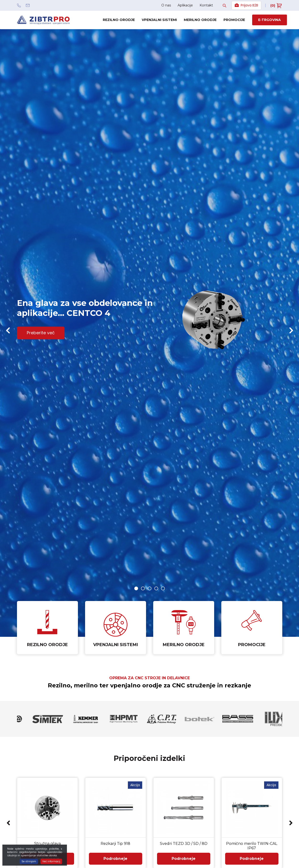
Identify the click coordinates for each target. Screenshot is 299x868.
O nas (166, 5)
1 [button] (136, 588)
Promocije (234, 20)
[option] (149, 333)
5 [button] (163, 588)
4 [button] (156, 588)
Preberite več (41, 333)
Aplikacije (185, 5)
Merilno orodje (200, 20)
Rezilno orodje (119, 20)
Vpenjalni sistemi (159, 20)
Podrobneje (116, 859)
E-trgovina (269, 20)
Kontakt (206, 5)
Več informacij (51, 861)
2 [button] (143, 588)
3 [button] (150, 588)
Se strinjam (29, 861)
